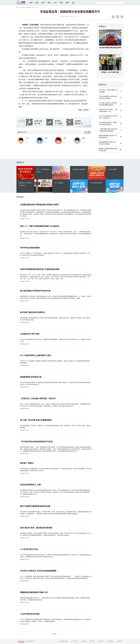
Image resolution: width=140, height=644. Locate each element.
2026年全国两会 (113, 169)
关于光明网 (75, 641)
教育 (67, 3)
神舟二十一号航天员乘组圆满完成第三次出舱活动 (40, 226)
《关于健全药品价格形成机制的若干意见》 (37, 442)
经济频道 (22, 8)
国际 (37, 3)
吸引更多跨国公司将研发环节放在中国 (35, 291)
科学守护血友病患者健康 (30, 248)
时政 (31, 3)
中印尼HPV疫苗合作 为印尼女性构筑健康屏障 (38, 571)
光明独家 (28, 8)
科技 (61, 3)
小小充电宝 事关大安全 (29, 549)
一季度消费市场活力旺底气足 (108, 129)
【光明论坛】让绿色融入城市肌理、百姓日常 (38, 398)
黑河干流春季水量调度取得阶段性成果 (35, 506)
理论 (49, 3)
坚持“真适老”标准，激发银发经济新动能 (36, 528)
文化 (55, 3)
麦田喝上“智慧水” (27, 463)
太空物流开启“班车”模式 (30, 334)
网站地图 (119, 641)
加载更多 (54, 634)
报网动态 (84, 641)
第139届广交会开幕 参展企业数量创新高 (36, 420)
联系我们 (92, 641)
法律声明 (101, 641)
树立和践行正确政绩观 (79, 169)
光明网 (67, 17)
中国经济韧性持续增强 (106, 131)
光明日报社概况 (63, 641)
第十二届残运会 (59, 183)
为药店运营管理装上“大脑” (31, 485)
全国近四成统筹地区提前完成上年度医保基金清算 (40, 269)
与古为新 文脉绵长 (105, 103)
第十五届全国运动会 (96, 183)
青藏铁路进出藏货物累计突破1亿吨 (34, 592)
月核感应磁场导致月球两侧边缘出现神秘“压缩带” (40, 205)
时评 (43, 3)
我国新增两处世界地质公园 (31, 377)
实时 (33, 8)
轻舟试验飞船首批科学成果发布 (32, 312)
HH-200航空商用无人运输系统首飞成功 (36, 355)
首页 (18, 8)
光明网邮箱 (110, 641)
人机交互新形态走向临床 (30, 614)
